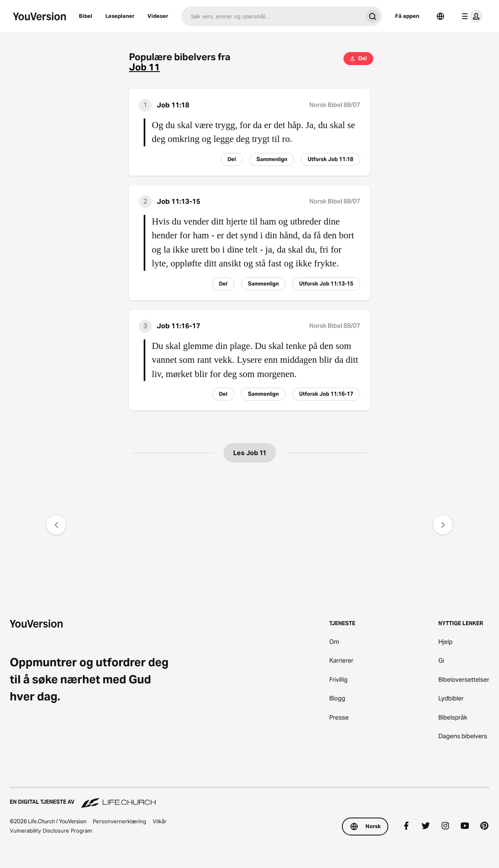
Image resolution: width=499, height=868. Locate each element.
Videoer (158, 16)
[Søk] (272, 16)
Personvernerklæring (119, 821)
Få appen (407, 16)
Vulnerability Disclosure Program (51, 831)
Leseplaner (120, 16)
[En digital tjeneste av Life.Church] (249, 798)
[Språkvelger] (440, 16)
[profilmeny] (471, 16)
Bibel (86, 16)
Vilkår (160, 821)
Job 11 (144, 67)
